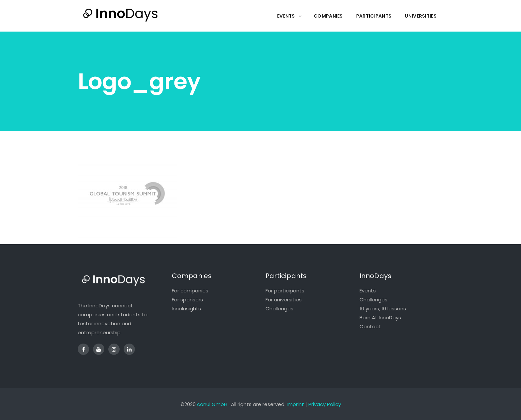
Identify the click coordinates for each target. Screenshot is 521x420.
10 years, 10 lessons (383, 309)
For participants (285, 291)
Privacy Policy (325, 404)
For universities (284, 300)
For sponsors (187, 300)
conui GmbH (212, 404)
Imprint (295, 404)
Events (368, 291)
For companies (190, 291)
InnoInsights (186, 309)
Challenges (279, 309)
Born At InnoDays (380, 317)
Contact (370, 326)
